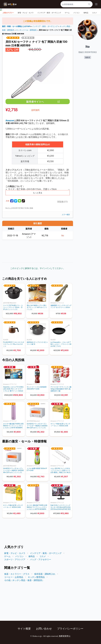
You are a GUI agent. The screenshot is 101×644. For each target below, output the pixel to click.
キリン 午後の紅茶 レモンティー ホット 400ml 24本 (60, 425)
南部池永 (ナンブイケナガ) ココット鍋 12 (37, 343)
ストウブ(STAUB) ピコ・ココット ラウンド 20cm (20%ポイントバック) (13, 307)
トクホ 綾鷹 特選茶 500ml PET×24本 (37, 469)
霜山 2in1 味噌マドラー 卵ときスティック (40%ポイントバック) (37, 307)
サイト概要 (24, 629)
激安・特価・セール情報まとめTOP (16, 26)
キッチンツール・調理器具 (26, 30)
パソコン (77, 13)
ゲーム (67, 13)
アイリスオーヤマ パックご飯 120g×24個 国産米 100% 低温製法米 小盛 (61, 389)
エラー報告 (66, 215)
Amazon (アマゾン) (57, 303)
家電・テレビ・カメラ (26, 13)
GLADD (6, 340)
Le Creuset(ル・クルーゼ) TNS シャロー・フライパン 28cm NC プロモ (61, 344)
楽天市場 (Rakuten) (10, 303)
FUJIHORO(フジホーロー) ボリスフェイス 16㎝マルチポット (14, 344)
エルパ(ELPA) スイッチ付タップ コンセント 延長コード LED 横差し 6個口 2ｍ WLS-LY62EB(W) (61, 470)
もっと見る (38, 193)
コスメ (94, 13)
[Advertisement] (38, 251)
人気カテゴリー (8, 13)
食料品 (86, 13)
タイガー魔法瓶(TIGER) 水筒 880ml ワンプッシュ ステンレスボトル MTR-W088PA (13, 426)
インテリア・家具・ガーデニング (49, 13)
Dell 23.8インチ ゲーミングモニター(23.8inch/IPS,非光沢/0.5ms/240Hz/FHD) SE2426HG (61, 507)
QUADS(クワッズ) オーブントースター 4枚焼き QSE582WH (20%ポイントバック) (37, 426)
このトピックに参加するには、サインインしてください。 (38, 268)
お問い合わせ (44, 629)
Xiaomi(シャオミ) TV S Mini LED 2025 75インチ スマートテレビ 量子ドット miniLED (13, 389)
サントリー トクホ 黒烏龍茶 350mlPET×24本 (37, 388)
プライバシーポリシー (70, 629)
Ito (63, 235)
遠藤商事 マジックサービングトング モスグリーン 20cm (61, 306)
